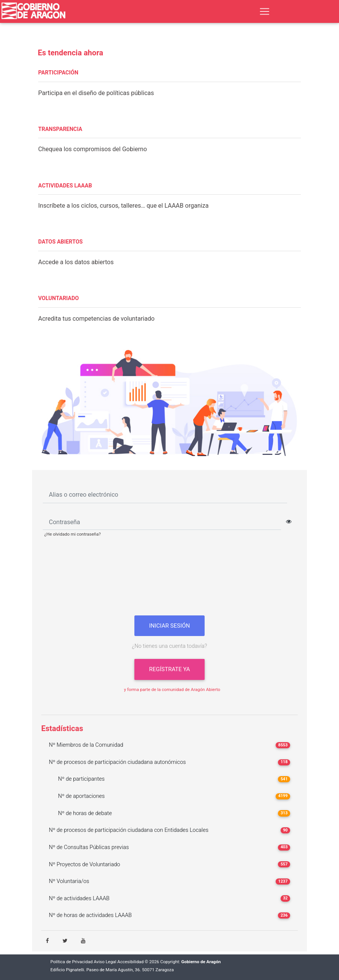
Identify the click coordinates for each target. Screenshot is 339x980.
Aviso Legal (105, 962)
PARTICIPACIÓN (58, 73)
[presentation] (169, 579)
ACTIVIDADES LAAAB (65, 186)
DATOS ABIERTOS (61, 242)
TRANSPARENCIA (60, 129)
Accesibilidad (130, 962)
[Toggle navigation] (265, 11)
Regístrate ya (169, 669)
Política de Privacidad (72, 962)
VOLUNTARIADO (59, 298)
